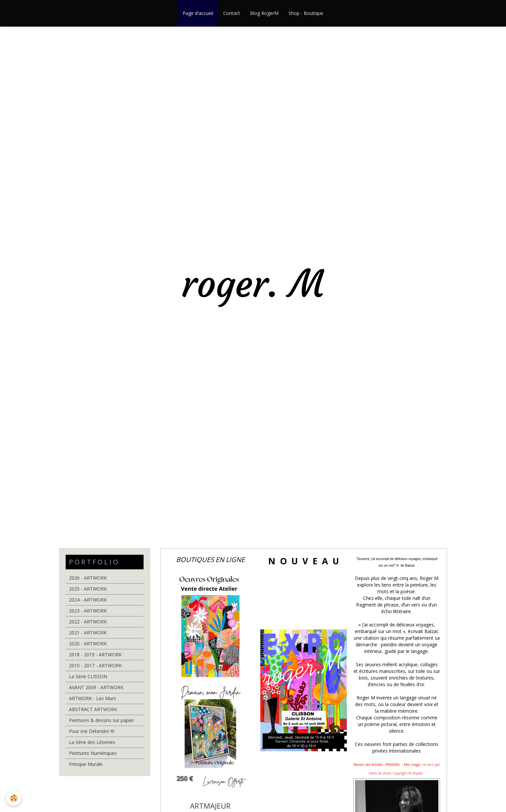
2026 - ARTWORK (88, 578)
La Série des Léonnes (92, 742)
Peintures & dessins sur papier (101, 720)
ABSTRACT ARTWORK (93, 709)
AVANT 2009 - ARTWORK (96, 687)
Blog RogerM (264, 13)
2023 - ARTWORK (88, 611)
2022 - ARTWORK (88, 622)
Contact (232, 13)
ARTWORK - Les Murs (93, 698)
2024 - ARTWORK (88, 600)
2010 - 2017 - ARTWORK (95, 665)
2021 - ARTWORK (88, 633)
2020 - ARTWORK (88, 644)
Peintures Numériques (93, 753)
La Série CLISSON (88, 676)
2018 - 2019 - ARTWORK (95, 654)
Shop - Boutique (306, 13)
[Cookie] (14, 798)
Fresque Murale (86, 764)
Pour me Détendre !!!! (92, 731)
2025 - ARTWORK (88, 589)
